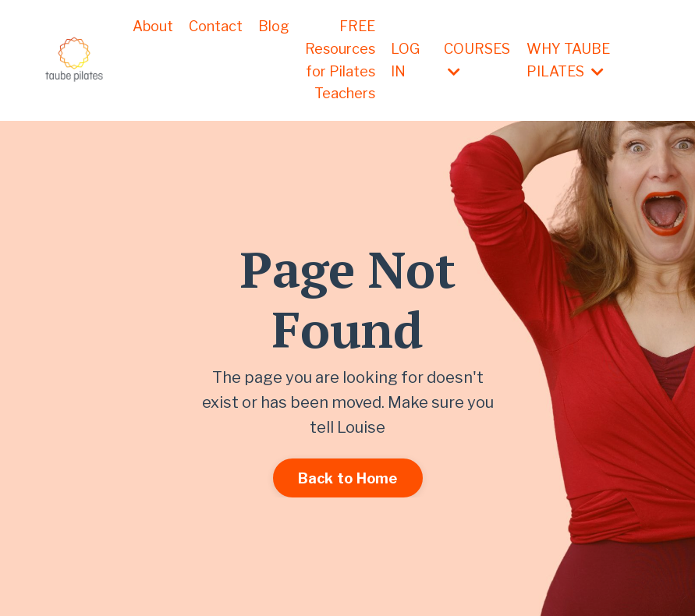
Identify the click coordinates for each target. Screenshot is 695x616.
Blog (274, 26)
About (153, 26)
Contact (216, 26)
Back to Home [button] (348, 478)
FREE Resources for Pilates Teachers (340, 60)
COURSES (477, 60)
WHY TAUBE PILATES (568, 60)
